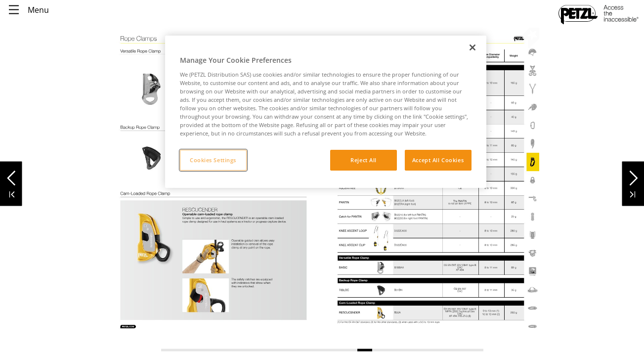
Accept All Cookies (438, 160)
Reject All (364, 160)
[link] (150, 239)
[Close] (472, 47)
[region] (326, 112)
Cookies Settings (213, 160)
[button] (11, 175)
